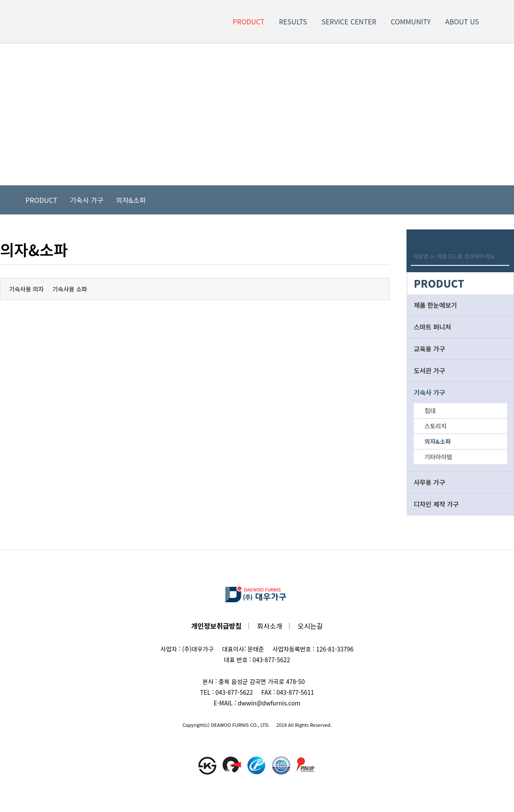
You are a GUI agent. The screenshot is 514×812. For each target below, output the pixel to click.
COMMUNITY (411, 21)
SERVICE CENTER (349, 21)
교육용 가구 (429, 349)
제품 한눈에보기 (435, 305)
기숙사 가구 (87, 200)
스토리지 (436, 426)
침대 (430, 410)
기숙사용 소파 (70, 289)
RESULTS (293, 21)
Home (13, 200)
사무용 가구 (429, 482)
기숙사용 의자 (26, 289)
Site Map (500, 21)
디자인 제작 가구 (436, 504)
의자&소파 (131, 200)
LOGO (44, 21)
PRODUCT (248, 21)
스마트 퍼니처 (432, 327)
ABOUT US (462, 21)
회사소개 (270, 626)
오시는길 (310, 626)
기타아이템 (438, 457)
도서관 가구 (429, 370)
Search (504, 256)
